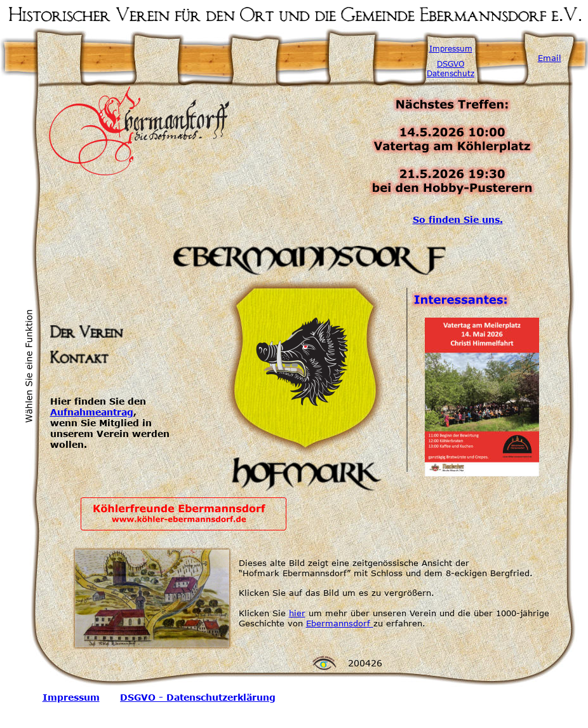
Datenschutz (451, 73)
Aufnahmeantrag (92, 412)
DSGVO (451, 64)
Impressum (451, 48)
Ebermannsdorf (340, 623)
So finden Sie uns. (458, 219)
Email (550, 58)
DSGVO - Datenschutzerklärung (198, 697)
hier (297, 613)
